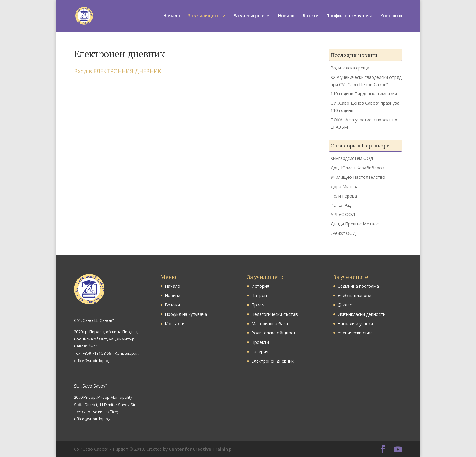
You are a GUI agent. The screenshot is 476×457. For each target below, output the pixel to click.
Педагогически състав (275, 314)
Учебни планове (354, 295)
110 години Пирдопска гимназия (364, 94)
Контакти (391, 16)
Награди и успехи (355, 324)
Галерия (260, 352)
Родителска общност (274, 333)
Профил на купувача (349, 16)
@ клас (345, 305)
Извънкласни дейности (362, 314)
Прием (258, 305)
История (260, 286)
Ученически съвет (356, 333)
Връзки (311, 16)
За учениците (249, 16)
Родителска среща (350, 68)
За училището (204, 16)
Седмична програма (358, 286)
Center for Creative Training (200, 449)
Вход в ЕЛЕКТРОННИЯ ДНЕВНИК (118, 71)
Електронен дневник (272, 361)
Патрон (259, 295)
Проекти (260, 342)
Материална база (270, 324)
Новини (286, 16)
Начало (172, 16)
